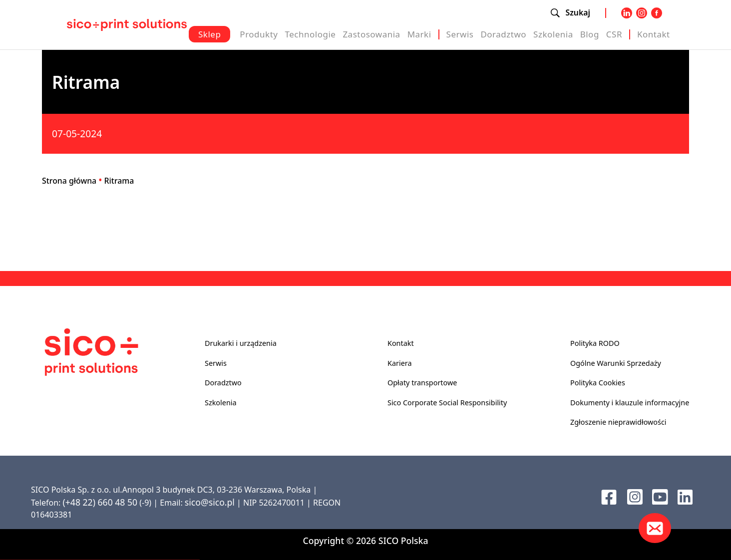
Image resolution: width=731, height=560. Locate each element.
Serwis (460, 34)
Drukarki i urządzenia (241, 343)
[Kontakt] (655, 528)
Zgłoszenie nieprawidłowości (618, 422)
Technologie (310, 34)
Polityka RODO (595, 343)
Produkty (259, 34)
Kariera (399, 363)
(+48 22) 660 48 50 (100, 502)
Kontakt (654, 34)
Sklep (209, 34)
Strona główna (69, 181)
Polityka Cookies (598, 383)
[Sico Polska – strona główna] (127, 24)
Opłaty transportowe (422, 383)
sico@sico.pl (210, 502)
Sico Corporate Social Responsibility (447, 403)
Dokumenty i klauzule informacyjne (630, 403)
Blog (590, 34)
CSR (614, 34)
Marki (419, 34)
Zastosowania (371, 34)
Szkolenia (553, 34)
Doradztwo (503, 34)
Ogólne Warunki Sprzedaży (616, 363)
